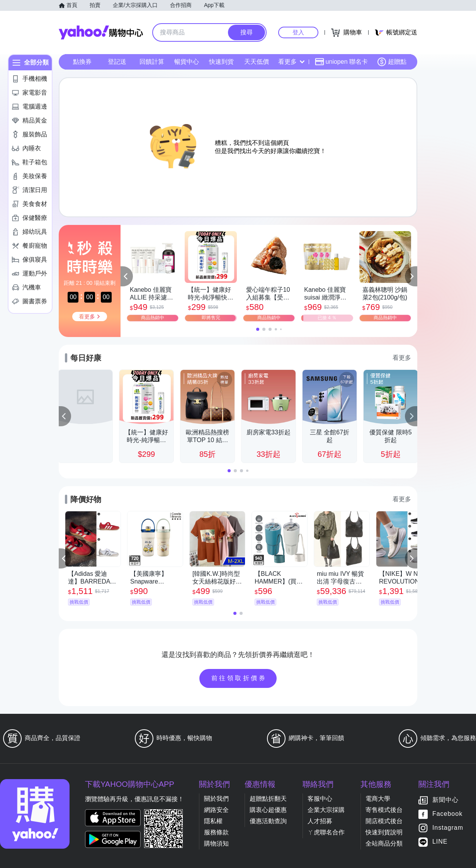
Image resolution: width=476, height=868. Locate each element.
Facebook (447, 814)
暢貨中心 (187, 62)
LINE (440, 842)
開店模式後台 (384, 821)
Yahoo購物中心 (101, 32)
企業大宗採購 (326, 810)
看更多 (291, 62)
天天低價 (257, 62)
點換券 (82, 62)
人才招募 (320, 821)
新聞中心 (445, 800)
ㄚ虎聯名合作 (326, 832)
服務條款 (216, 832)
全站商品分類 (384, 843)
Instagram (448, 828)
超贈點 (392, 62)
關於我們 (216, 799)
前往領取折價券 (239, 678)
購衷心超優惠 (268, 810)
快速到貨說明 (384, 832)
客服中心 (320, 799)
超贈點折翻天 (268, 799)
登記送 (117, 62)
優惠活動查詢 (268, 821)
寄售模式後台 (384, 810)
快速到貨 (221, 62)
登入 (298, 32)
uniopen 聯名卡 (341, 62)
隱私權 (213, 821)
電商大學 (378, 799)
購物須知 (216, 843)
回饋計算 (152, 62)
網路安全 (216, 810)
